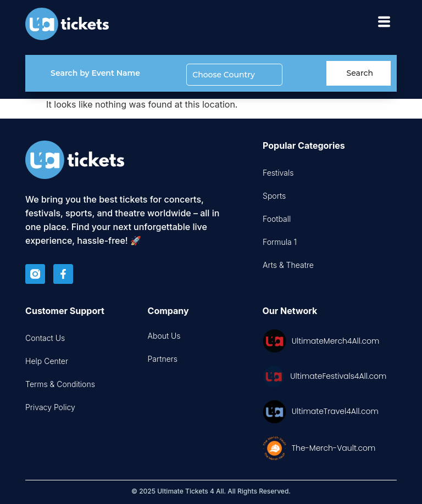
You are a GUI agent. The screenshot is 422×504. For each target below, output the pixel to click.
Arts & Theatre (288, 265)
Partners (163, 359)
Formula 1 (280, 242)
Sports (274, 196)
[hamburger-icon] (384, 24)
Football (277, 219)
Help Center (47, 361)
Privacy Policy (50, 407)
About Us (164, 336)
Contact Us (45, 338)
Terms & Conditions (60, 384)
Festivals (278, 173)
